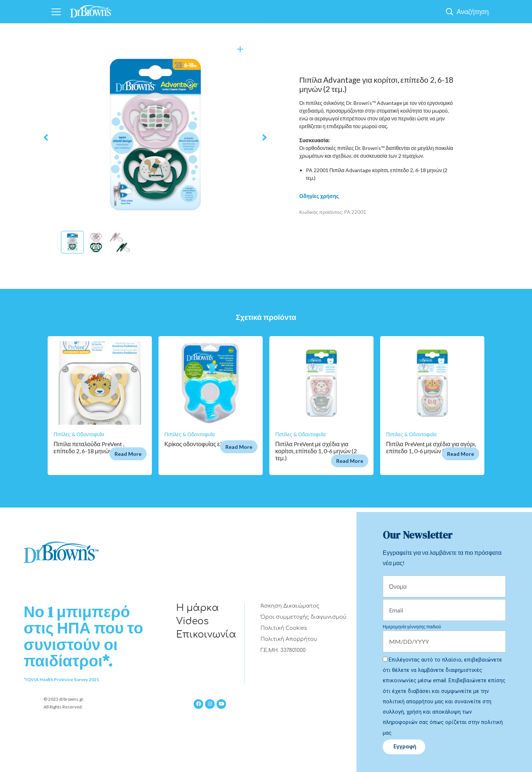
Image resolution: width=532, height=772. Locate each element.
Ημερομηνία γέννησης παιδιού (412, 627)
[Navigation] (56, 12)
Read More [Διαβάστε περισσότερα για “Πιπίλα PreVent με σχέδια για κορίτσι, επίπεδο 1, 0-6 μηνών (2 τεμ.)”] (350, 461)
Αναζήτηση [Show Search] (473, 11)
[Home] (91, 9)
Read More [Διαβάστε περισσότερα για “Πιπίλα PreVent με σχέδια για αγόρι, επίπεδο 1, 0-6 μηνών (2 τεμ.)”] (461, 454)
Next (265, 138)
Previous (46, 138)
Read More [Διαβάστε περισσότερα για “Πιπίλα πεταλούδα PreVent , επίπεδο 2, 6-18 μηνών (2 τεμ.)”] (128, 454)
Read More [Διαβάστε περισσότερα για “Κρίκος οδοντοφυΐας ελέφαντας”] (239, 447)
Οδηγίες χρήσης (319, 196)
